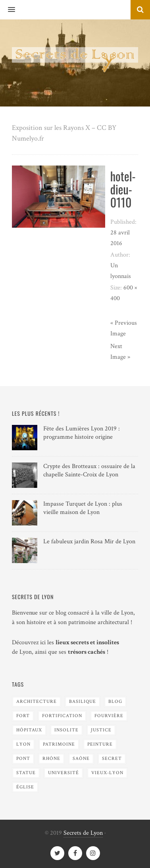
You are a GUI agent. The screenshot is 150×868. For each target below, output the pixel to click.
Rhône (51, 759)
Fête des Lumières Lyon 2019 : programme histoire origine (82, 433)
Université (63, 773)
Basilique (83, 701)
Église (25, 787)
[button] (8, 10)
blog (115, 701)
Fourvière (109, 716)
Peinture (100, 744)
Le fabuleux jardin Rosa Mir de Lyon (89, 542)
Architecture (37, 701)
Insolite (66, 730)
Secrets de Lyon (83, 833)
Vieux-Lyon (107, 773)
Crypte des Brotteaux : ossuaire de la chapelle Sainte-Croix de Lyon (89, 470)
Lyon (23, 744)
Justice (101, 730)
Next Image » (120, 352)
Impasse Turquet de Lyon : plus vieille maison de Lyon (83, 508)
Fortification (62, 716)
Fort (23, 716)
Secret (112, 759)
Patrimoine (59, 744)
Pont (23, 759)
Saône (81, 759)
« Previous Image (124, 328)
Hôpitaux (29, 730)
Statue (26, 773)
